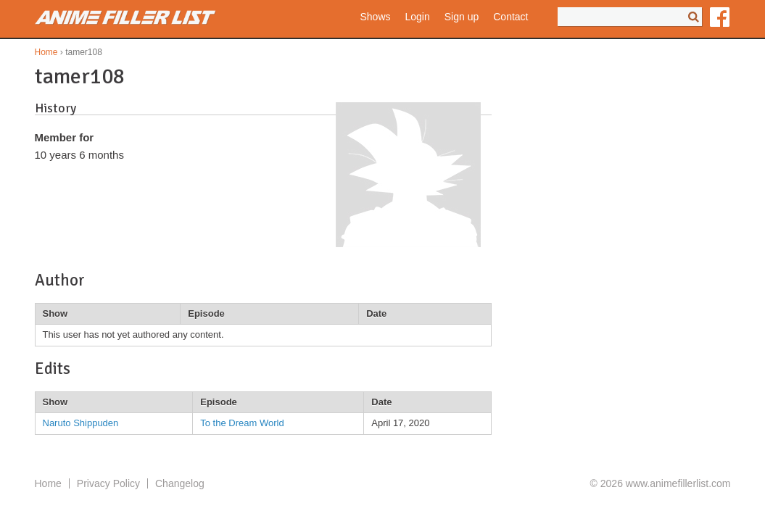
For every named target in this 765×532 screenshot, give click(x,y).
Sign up (462, 17)
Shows (375, 17)
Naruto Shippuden (81, 423)
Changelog (180, 483)
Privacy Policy (108, 483)
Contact (510, 17)
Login (418, 17)
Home (46, 52)
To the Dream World (242, 423)
